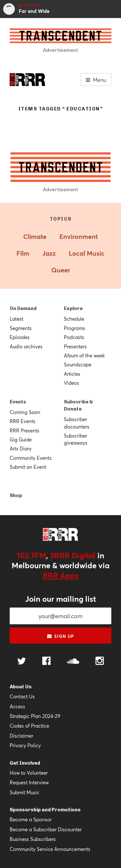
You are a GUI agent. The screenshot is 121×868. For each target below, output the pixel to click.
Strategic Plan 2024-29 (35, 716)
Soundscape (78, 364)
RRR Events (23, 421)
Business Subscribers (33, 839)
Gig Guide (21, 439)
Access (17, 706)
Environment (79, 236)
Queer (61, 270)
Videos (71, 383)
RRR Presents (25, 430)
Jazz (49, 253)
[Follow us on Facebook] (46, 662)
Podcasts (74, 337)
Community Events (31, 458)
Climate (35, 236)
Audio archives (26, 346)
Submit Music (25, 792)
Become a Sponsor (31, 819)
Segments (21, 328)
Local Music (87, 253)
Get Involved (25, 763)
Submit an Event (28, 467)
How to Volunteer (29, 773)
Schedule (74, 319)
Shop (16, 495)
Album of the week (84, 355)
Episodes (20, 337)
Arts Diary (21, 448)
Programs (75, 328)
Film (23, 253)
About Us (21, 687)
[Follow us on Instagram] (100, 662)
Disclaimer (21, 736)
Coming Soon (25, 412)
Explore (73, 308)
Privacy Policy (25, 745)
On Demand (23, 308)
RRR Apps (61, 575)
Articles (72, 374)
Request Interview (29, 782)
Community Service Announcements (50, 849)
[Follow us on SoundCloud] (73, 662)
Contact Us (22, 696)
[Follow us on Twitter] (22, 662)
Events (18, 402)
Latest (16, 319)
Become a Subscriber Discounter (46, 829)
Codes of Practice (29, 726)
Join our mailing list (61, 599)
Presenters (75, 346)
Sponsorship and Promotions (45, 810)
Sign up (60, 636)
